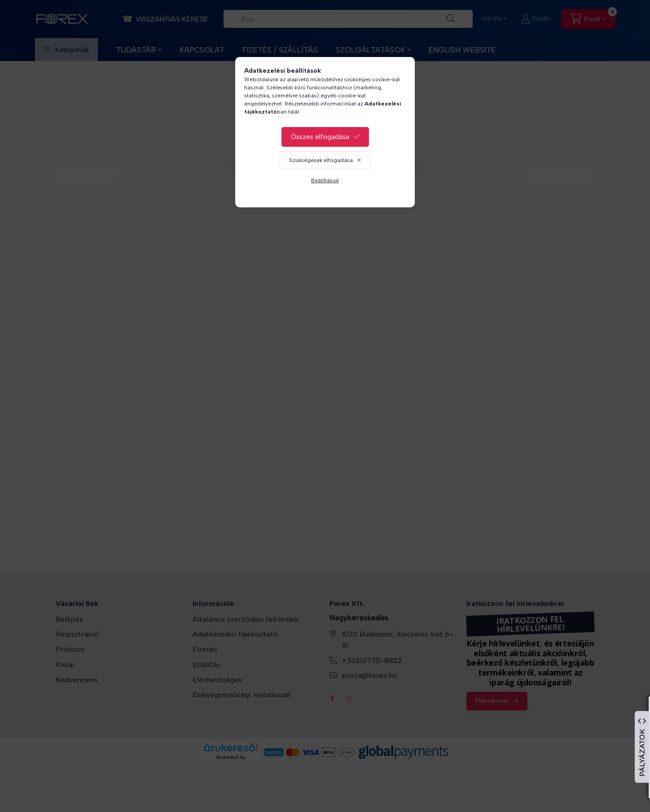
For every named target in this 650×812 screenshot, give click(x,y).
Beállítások (325, 180)
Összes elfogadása (320, 137)
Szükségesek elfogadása (321, 160)
